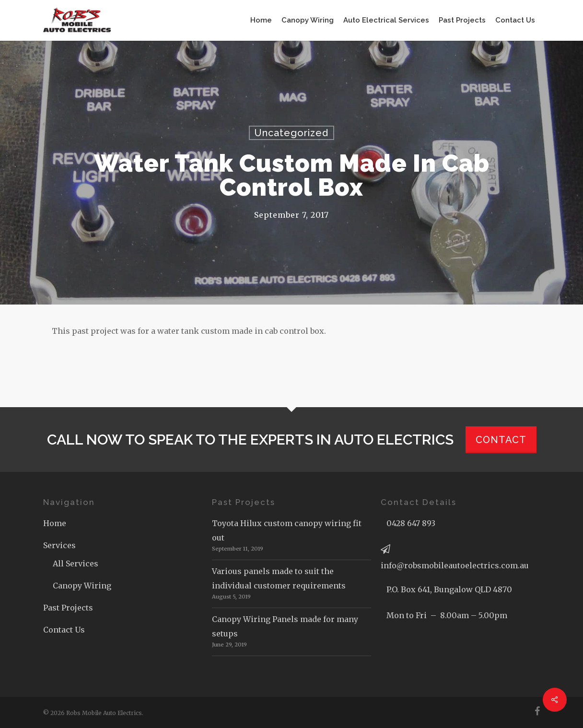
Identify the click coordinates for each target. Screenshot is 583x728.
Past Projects (68, 608)
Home (55, 523)
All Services (76, 564)
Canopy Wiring (82, 586)
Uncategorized (291, 133)
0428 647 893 (411, 523)
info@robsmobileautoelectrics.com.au (455, 565)
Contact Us (64, 630)
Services (59, 545)
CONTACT (501, 440)
